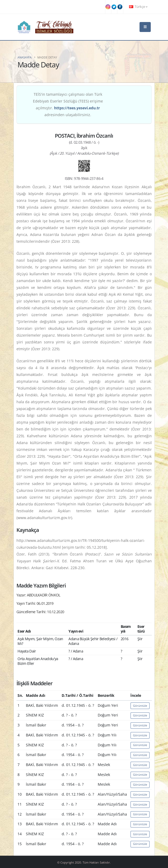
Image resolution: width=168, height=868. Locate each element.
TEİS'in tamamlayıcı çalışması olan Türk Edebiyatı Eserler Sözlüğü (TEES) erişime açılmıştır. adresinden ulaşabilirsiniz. (68, 104)
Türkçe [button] (138, 7)
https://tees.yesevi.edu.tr (77, 108)
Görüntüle (140, 706)
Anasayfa (25, 57)
